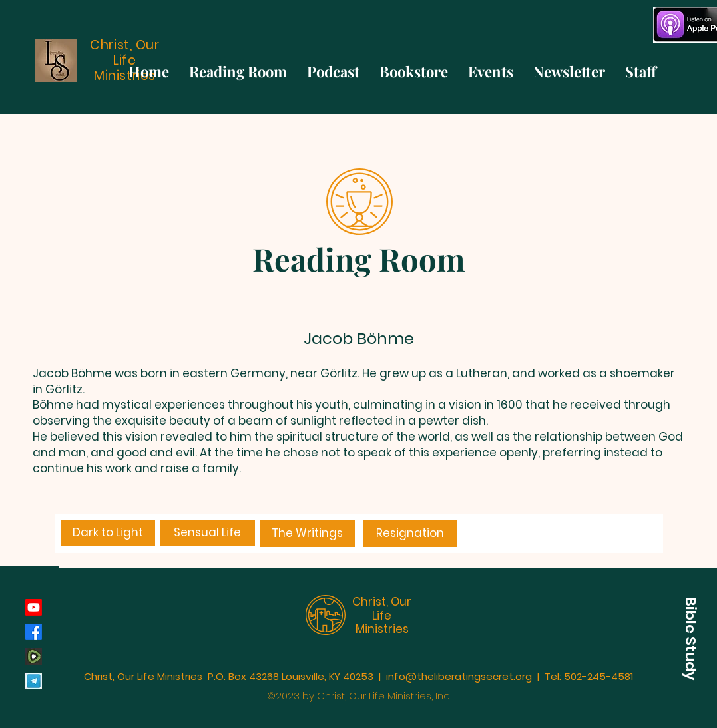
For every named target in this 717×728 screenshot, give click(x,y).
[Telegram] (34, 681)
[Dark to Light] (108, 533)
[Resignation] (410, 534)
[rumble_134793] (34, 656)
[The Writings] (308, 534)
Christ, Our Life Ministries (382, 615)
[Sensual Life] (208, 533)
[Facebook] (34, 632)
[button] (690, 638)
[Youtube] (34, 607)
